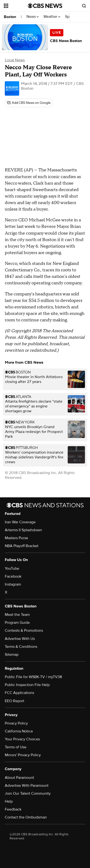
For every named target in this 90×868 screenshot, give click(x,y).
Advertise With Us (20, 639)
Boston (10, 17)
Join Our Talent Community (28, 793)
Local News (15, 60)
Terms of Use (16, 747)
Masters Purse (16, 538)
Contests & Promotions (24, 631)
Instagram (13, 584)
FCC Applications (19, 693)
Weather (52, 17)
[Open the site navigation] (16, 6)
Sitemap (12, 655)
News (33, 17)
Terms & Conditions (21, 647)
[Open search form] (84, 6)
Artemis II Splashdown (23, 530)
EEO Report (15, 701)
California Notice (19, 731)
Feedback (13, 809)
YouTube (12, 568)
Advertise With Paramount (27, 786)
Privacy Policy (16, 723)
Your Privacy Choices (22, 739)
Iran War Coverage (20, 522)
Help (9, 801)
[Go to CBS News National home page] (45, 6)
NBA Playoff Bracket (22, 546)
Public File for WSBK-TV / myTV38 (33, 677)
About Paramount (19, 778)
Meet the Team (17, 615)
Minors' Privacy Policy (23, 755)
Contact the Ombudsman (26, 817)
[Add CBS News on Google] (29, 103)
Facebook (13, 576)
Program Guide (17, 623)
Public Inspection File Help (27, 685)
